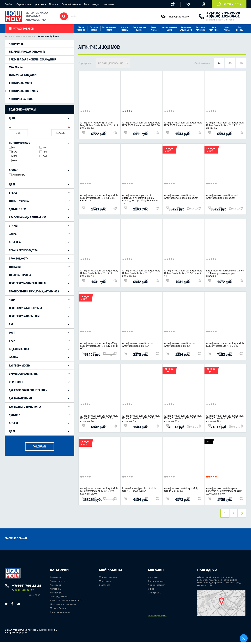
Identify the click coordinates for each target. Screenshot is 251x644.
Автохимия (55, 587)
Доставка (41, 4)
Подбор (9, 4)
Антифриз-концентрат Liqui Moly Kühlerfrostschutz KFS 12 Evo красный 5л (99, 418)
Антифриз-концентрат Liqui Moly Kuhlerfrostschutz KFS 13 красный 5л (141, 273)
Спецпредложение (59, 599)
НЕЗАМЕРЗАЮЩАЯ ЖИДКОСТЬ (66, 603)
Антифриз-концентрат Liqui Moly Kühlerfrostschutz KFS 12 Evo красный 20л (183, 418)
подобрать (40, 446)
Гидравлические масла (109, 29)
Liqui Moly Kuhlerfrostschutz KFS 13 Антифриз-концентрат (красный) (225, 273)
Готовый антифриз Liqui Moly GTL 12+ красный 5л (139, 489)
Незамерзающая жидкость (27, 52)
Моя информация (108, 579)
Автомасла (55, 579)
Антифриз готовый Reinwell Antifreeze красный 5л (180, 344)
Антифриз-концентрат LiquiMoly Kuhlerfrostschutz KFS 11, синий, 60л (99, 346)
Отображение (202, 63)
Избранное (105, 587)
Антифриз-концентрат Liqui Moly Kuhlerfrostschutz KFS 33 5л (225, 344)
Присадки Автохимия (201, 29)
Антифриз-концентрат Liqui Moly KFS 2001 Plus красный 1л (183, 124)
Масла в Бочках (58, 610)
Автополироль (57, 595)
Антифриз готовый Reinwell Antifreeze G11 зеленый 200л (181, 196)
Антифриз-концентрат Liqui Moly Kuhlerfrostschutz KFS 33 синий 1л (183, 273)
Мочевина (16, 67)
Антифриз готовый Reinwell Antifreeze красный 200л (222, 196)
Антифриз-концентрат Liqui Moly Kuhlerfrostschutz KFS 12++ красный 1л (99, 273)
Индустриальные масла (169, 29)
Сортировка (85, 63)
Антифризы (17, 44)
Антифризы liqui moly (24, 91)
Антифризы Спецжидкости (186, 29)
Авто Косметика (214, 29)
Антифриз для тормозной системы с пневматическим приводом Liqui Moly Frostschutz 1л (141, 199)
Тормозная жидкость (23, 75)
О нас (151, 591)
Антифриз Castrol (21, 99)
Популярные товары (60, 614)
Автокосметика (58, 583)
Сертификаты (24, 4)
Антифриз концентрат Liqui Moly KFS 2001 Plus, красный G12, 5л (141, 124)
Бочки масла (154, 29)
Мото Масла (227, 29)
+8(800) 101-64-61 (223, 16)
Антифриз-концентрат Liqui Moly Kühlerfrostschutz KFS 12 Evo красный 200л (99, 491)
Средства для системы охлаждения (33, 59)
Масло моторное (81, 29)
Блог (87, 4)
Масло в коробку (124, 29)
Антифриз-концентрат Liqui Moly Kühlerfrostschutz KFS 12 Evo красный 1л (141, 418)
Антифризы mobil (21, 83)
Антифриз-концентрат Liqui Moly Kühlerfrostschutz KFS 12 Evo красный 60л (225, 418)
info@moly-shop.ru (157, 617)
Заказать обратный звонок (221, 20)
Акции (96, 4)
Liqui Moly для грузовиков (63, 606)
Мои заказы (105, 583)
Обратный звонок (23, 592)
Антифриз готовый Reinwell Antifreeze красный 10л (138, 344)
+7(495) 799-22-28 (223, 13)
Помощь (54, 4)
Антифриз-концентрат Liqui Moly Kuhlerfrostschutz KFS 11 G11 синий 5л (225, 125)
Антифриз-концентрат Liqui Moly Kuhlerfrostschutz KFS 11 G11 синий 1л (99, 198)
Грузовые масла (94, 29)
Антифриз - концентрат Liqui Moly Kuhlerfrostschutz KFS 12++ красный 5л (99, 125)
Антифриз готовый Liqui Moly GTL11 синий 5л (181, 489)
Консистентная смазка (139, 29)
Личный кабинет (71, 4)
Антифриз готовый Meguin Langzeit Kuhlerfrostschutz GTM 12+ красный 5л (224, 491)
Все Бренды (240, 29)
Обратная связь (156, 583)
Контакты (108, 4)
